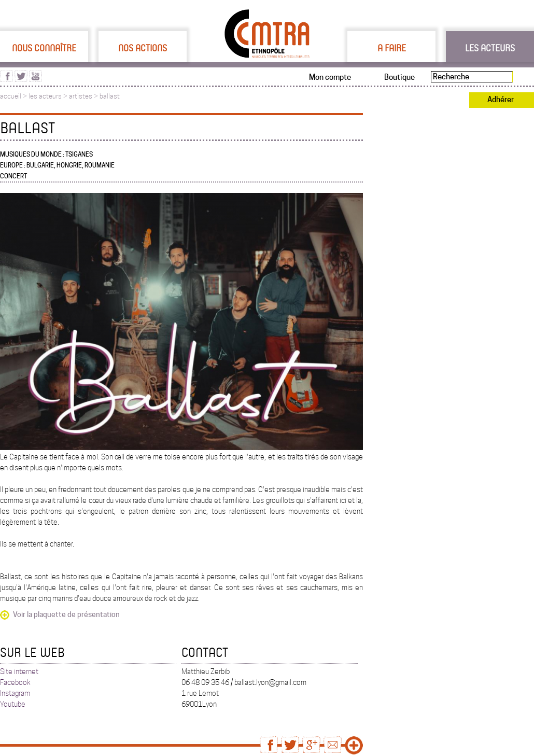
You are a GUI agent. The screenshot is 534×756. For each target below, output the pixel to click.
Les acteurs (490, 48)
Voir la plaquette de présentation (66, 614)
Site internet (19, 671)
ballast (110, 96)
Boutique (399, 77)
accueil (11, 96)
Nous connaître (44, 48)
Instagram (15, 693)
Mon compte (330, 77)
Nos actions (143, 48)
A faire (392, 48)
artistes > (84, 96)
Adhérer (501, 100)
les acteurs (45, 96)
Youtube (13, 704)
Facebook (15, 682)
